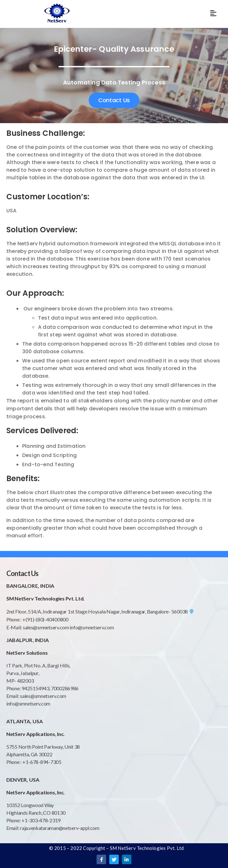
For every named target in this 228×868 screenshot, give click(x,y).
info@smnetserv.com (92, 627)
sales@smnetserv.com (46, 627)
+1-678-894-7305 (42, 762)
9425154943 (35, 688)
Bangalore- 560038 (170, 611)
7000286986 (65, 688)
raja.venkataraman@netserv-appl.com (60, 828)
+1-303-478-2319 (41, 820)
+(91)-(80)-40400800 (45, 619)
